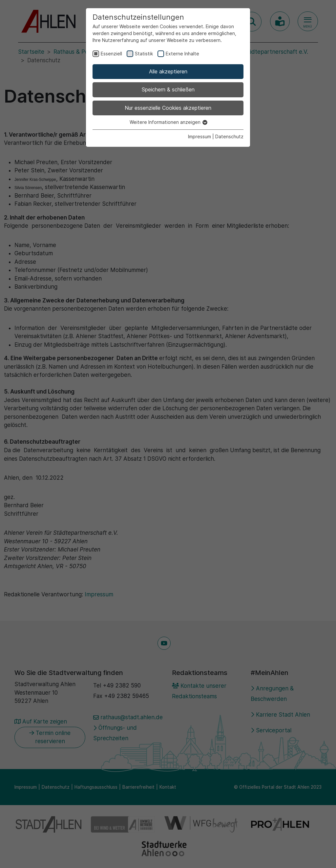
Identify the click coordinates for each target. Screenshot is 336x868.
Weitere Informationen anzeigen (168, 122)
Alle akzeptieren (168, 71)
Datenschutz (229, 136)
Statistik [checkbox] (144, 54)
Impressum (199, 136)
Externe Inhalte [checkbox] (182, 54)
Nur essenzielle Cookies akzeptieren (168, 108)
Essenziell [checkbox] (111, 54)
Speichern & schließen (168, 89)
